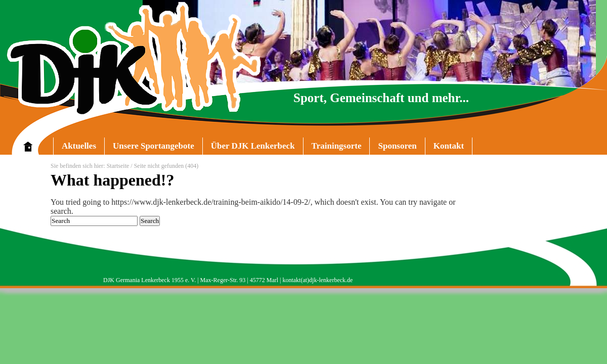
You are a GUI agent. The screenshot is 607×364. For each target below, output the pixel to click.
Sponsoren (397, 146)
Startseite (118, 166)
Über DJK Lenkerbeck (249, 148)
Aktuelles (79, 146)
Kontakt (449, 146)
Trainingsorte (337, 146)
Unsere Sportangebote (149, 148)
